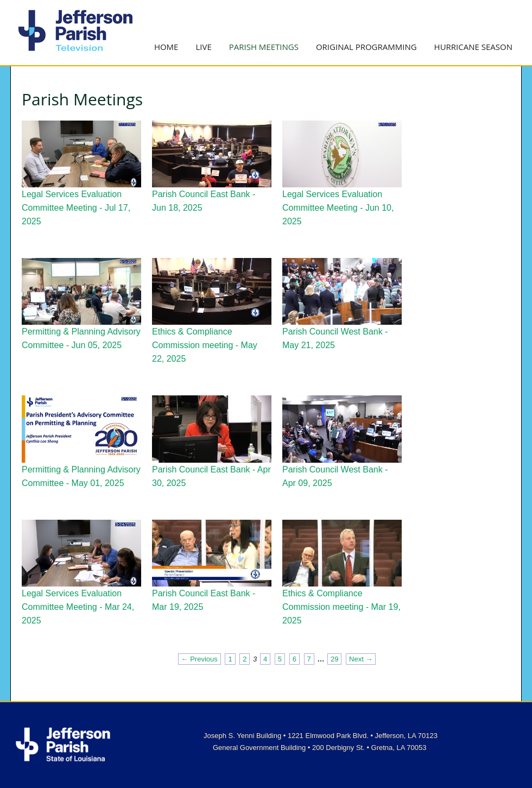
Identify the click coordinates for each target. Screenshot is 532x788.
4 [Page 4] (265, 659)
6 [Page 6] (294, 659)
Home (166, 47)
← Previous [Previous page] (199, 659)
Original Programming (366, 47)
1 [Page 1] (230, 659)
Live (203, 47)
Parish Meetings (264, 47)
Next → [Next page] (361, 659)
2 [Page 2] (245, 659)
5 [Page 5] (280, 659)
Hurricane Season (473, 47)
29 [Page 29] (334, 659)
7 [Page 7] (309, 659)
